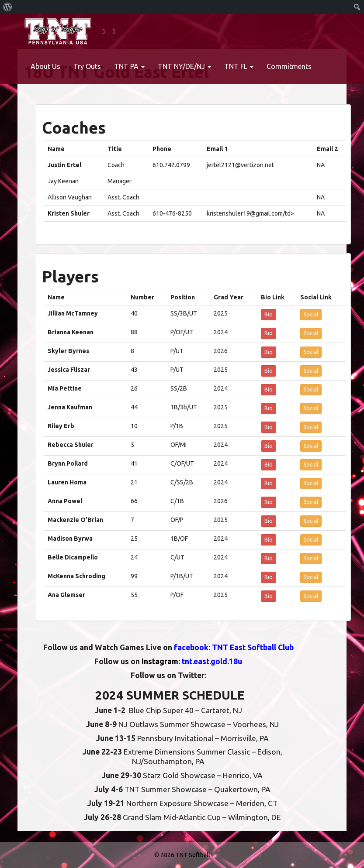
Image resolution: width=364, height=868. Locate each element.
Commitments (289, 66)
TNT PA (129, 66)
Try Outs (87, 66)
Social (311, 314)
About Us (45, 66)
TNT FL (239, 66)
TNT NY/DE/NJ (184, 66)
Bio (269, 314)
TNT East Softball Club (253, 647)
